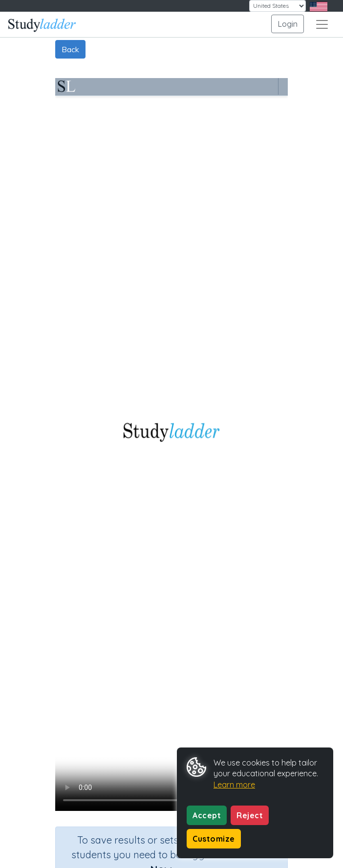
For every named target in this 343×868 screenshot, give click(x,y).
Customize (214, 839)
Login (288, 24)
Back (70, 49)
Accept (207, 815)
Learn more (234, 785)
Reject (250, 815)
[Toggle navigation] (322, 24)
